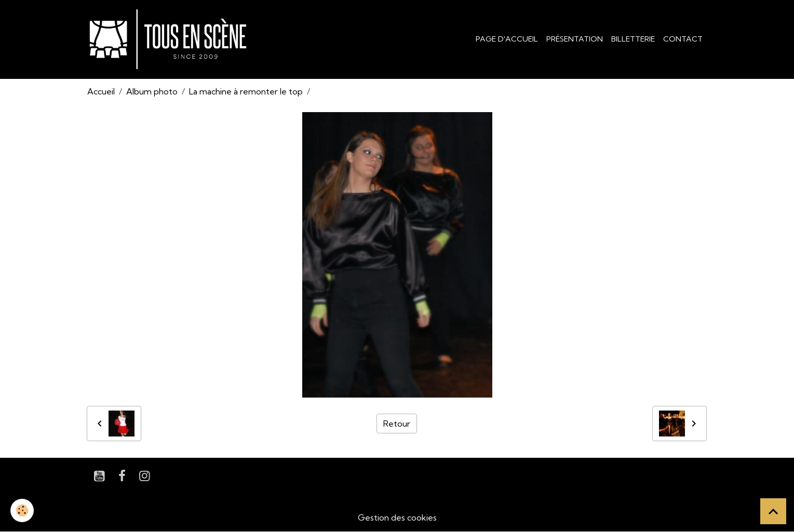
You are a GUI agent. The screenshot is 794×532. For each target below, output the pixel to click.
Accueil (101, 91)
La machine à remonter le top (246, 91)
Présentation (575, 39)
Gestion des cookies (397, 517)
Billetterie (633, 39)
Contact (683, 39)
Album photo (152, 91)
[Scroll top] (773, 511)
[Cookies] (22, 510)
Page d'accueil (507, 39)
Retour (397, 424)
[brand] (170, 39)
